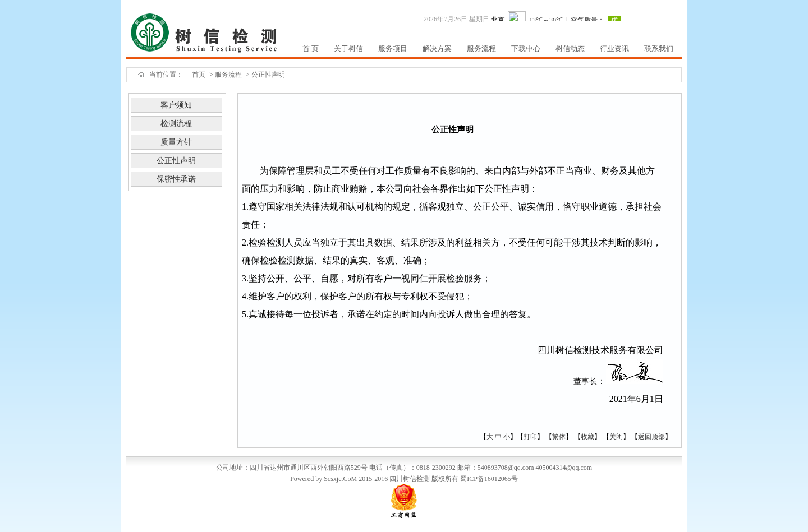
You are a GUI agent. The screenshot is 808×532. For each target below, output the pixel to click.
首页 (199, 75)
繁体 (559, 437)
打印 (530, 437)
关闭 (616, 437)
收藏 (587, 437)
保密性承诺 (176, 179)
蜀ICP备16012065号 (489, 479)
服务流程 (228, 75)
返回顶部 (651, 437)
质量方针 (176, 142)
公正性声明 (268, 75)
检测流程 (176, 124)
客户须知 (176, 105)
